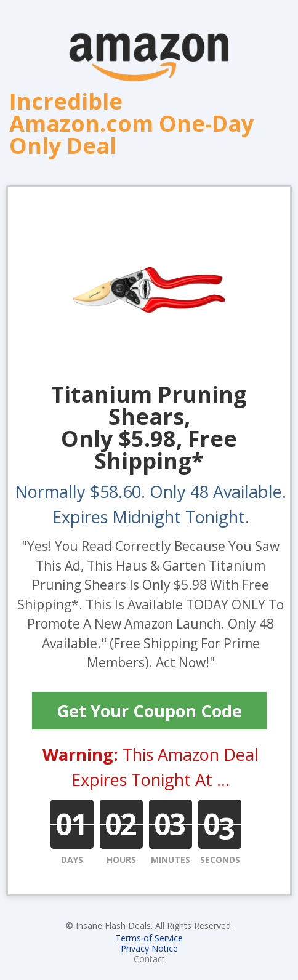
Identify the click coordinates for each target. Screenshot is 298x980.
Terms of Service (149, 938)
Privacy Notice (149, 948)
